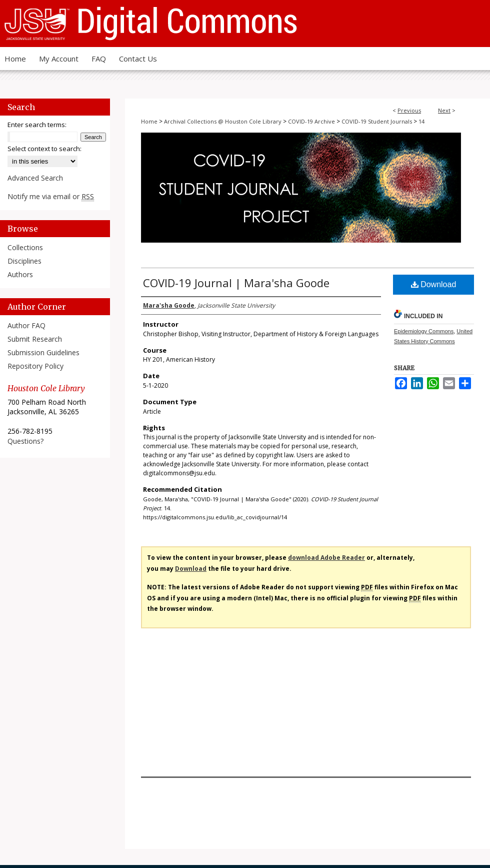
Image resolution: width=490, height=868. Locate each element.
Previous (409, 110)
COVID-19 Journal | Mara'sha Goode (236, 283)
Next (444, 110)
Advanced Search (35, 178)
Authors (20, 274)
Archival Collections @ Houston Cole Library (223, 121)
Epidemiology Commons (424, 331)
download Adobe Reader (326, 558)
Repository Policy (35, 366)
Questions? (25, 441)
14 (421, 121)
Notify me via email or (51, 196)
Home (149, 121)
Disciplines (24, 261)
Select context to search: (44, 149)
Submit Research (35, 339)
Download (434, 284)
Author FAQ (26, 325)
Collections (25, 247)
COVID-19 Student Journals (377, 121)
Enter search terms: (37, 125)
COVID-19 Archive (311, 121)
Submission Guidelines (43, 352)
